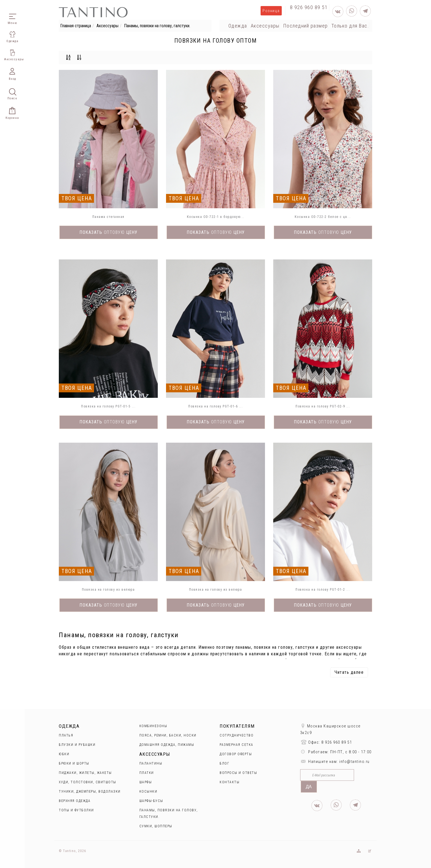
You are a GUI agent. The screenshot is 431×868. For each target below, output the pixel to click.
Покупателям (237, 726)
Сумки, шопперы (156, 826)
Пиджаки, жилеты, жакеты (85, 773)
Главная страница (76, 26)
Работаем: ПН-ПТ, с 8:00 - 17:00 (336, 752)
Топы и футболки (76, 810)
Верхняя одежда (75, 801)
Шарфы (146, 782)
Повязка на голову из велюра (108, 590)
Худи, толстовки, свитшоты (88, 782)
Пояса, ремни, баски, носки (168, 735)
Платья (66, 735)
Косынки (148, 792)
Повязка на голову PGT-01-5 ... (108, 406)
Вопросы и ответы (238, 773)
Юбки (64, 754)
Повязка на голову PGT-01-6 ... (215, 406)
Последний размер (306, 26)
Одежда (238, 26)
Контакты (230, 782)
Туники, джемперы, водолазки (90, 792)
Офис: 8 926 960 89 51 (326, 742)
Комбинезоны (153, 726)
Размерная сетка (237, 745)
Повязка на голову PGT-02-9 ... (323, 406)
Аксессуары (107, 26)
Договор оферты (236, 754)
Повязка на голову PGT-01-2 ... (323, 590)
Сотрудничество (237, 735)
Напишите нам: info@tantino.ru (335, 761)
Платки (147, 773)
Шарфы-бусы (151, 801)
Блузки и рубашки (77, 745)
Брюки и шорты (74, 763)
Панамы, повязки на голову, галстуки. (157, 26)
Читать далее (349, 672)
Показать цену (109, 232)
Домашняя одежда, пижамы (167, 745)
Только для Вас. (350, 26)
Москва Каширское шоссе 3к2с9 (330, 729)
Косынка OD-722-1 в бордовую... (216, 217)
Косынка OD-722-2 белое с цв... (323, 217)
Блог (224, 763)
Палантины (151, 763)
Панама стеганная (108, 217)
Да (309, 787)
